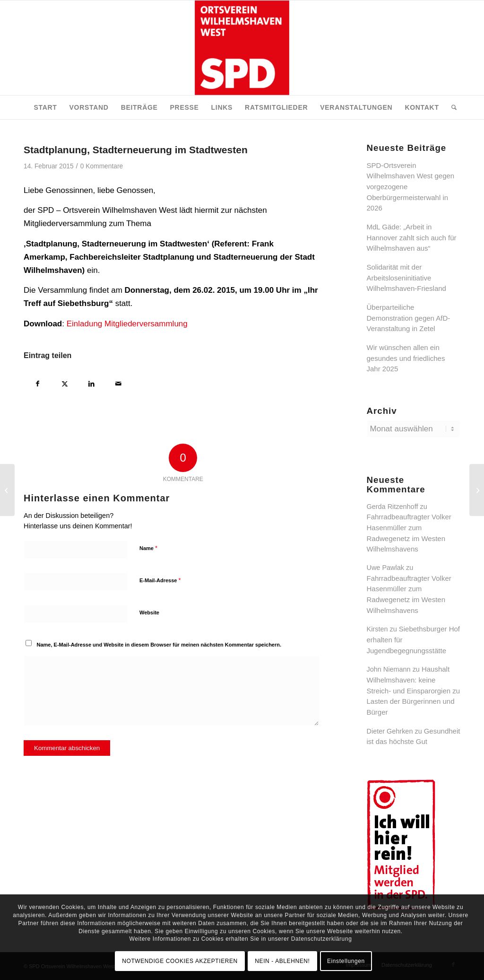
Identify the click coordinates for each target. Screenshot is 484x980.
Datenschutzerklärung (322, 939)
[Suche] (451, 107)
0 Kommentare (102, 166)
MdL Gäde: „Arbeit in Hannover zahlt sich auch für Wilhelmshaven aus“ (412, 237)
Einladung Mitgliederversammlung (127, 324)
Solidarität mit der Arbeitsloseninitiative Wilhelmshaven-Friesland (406, 278)
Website (149, 612)
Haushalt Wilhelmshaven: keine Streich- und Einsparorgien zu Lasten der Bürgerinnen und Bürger (414, 691)
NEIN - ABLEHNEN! (282, 961)
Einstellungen (346, 961)
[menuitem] (45, 107)
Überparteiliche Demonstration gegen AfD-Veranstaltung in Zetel (409, 318)
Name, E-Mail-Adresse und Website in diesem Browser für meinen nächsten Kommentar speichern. (159, 645)
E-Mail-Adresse (160, 580)
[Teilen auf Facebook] (38, 382)
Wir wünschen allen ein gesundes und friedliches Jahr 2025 (406, 358)
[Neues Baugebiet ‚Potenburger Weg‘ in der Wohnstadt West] (477, 490)
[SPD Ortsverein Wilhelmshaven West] (242, 48)
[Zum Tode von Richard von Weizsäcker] (7, 490)
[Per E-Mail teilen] (118, 382)
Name (148, 548)
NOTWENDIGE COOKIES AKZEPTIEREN (180, 961)
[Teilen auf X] (65, 382)
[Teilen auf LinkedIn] (91, 382)
